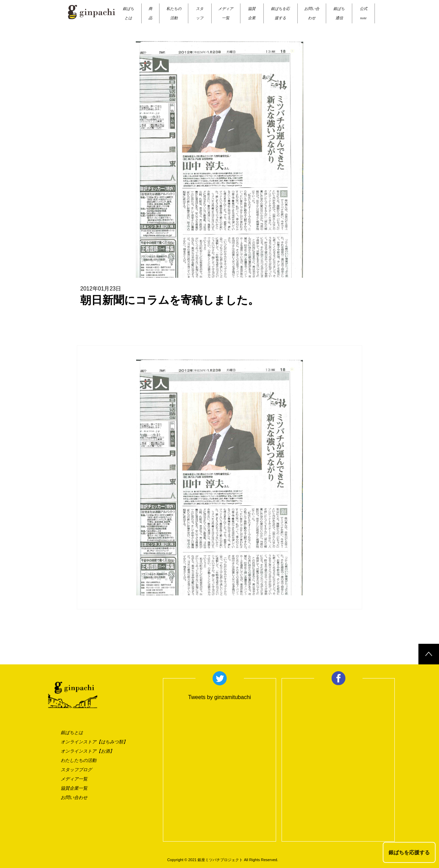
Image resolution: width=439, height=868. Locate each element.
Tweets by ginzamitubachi (219, 697)
